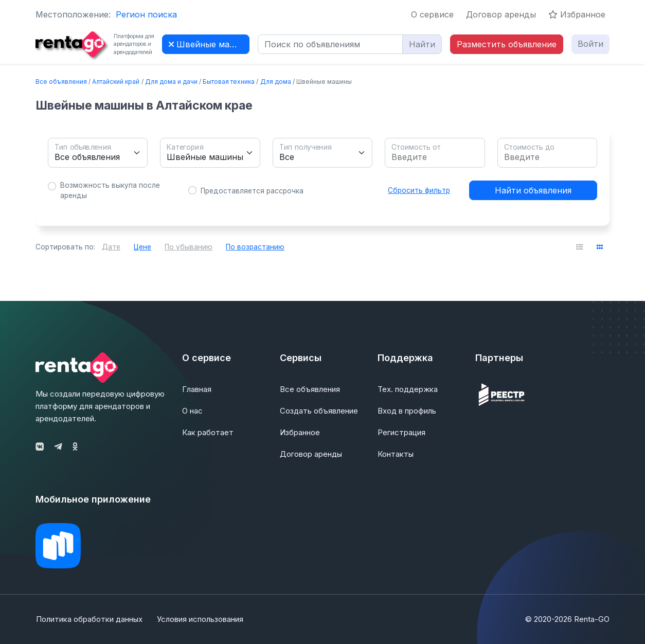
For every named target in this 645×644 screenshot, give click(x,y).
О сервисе (432, 14)
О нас (192, 411)
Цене (142, 247)
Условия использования (201, 619)
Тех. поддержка (408, 389)
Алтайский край (116, 82)
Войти (590, 44)
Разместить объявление (507, 44)
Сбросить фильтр (419, 190)
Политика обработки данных (89, 619)
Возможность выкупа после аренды (110, 190)
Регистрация (401, 432)
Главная (197, 389)
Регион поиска (146, 14)
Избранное (577, 14)
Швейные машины (209, 44)
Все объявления (61, 82)
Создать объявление (319, 411)
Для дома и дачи (171, 82)
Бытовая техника (229, 82)
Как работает (208, 432)
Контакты (396, 454)
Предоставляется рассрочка (252, 191)
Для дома (276, 82)
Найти (422, 44)
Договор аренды (501, 14)
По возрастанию (255, 247)
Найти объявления (533, 190)
